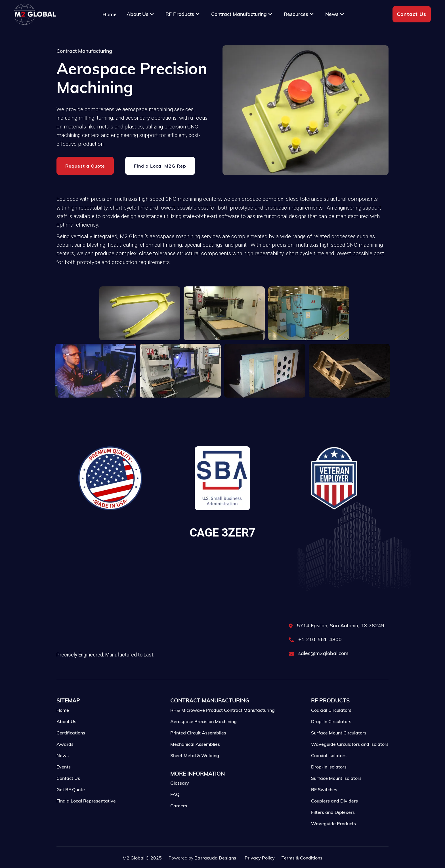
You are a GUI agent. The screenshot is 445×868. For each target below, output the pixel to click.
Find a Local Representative (86, 812)
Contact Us (412, 14)
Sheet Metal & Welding (195, 767)
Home (110, 14)
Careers (179, 817)
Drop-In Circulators (331, 733)
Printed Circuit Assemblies (198, 744)
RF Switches (324, 801)
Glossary (180, 795)
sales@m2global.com (323, 665)
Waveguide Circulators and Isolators (350, 756)
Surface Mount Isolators (336, 790)
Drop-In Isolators (329, 778)
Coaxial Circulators (331, 722)
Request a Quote (85, 166)
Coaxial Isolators (329, 767)
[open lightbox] (140, 313)
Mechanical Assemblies (195, 756)
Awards (65, 756)
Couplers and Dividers (334, 812)
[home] (35, 14)
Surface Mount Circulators (339, 744)
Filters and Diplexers (333, 824)
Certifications (71, 744)
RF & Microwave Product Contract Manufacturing (222, 722)
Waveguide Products (333, 835)
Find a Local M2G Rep (160, 166)
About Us (66, 733)
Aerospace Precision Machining (203, 733)
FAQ (175, 806)
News (63, 767)
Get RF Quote (71, 801)
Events (64, 778)
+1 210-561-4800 (320, 651)
